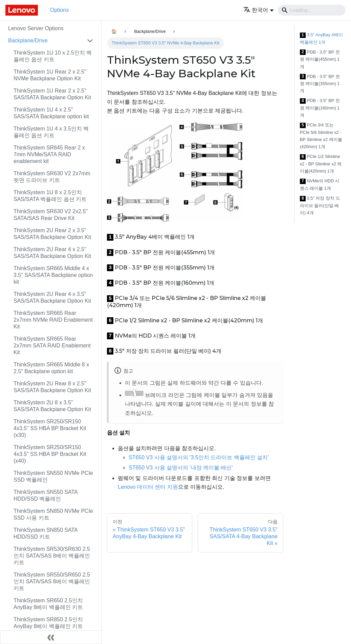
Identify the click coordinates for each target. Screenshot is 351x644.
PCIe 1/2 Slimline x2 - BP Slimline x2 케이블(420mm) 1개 (321, 164)
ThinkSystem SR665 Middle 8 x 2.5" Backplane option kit (51, 368)
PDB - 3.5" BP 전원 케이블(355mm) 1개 (320, 84)
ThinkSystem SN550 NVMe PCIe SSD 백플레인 (53, 476)
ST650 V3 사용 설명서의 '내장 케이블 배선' (181, 468)
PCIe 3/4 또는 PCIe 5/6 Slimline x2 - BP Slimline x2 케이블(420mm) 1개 (321, 136)
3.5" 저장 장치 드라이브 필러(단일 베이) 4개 (320, 205)
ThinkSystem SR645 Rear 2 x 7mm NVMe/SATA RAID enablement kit (49, 154)
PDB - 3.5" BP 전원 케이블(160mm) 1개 (320, 108)
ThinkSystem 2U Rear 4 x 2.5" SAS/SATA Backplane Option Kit (52, 253)
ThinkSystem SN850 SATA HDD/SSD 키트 (46, 533)
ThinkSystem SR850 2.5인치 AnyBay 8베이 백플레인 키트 (48, 623)
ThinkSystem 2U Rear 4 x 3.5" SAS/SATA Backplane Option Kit (52, 297)
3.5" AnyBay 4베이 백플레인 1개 (321, 38)
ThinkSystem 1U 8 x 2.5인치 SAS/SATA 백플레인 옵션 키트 (50, 196)
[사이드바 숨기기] (51, 637)
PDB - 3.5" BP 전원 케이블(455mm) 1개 (320, 59)
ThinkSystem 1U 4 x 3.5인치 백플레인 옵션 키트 (51, 132)
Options (59, 10)
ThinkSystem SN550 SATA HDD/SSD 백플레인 (46, 495)
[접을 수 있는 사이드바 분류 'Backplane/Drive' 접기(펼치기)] (90, 41)
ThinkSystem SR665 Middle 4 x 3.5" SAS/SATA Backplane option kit (53, 275)
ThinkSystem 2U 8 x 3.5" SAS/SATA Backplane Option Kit (52, 406)
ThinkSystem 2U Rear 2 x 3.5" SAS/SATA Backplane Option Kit (52, 234)
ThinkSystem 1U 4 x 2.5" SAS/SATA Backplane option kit (51, 113)
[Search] (312, 10)
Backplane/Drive (28, 41)
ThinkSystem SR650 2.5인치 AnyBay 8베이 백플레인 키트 (48, 604)
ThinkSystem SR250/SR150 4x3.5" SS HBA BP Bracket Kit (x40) (50, 454)
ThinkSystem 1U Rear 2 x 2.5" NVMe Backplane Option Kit (50, 75)
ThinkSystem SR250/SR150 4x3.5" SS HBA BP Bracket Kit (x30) (50, 428)
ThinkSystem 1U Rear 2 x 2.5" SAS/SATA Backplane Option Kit (52, 94)
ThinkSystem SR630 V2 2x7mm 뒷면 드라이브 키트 (52, 177)
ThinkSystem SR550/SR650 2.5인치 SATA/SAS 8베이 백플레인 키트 (52, 581)
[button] (259, 10)
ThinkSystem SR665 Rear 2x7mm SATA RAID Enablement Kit (52, 346)
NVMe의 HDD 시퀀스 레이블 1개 (320, 185)
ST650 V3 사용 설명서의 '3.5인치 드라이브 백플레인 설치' (199, 457)
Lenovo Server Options (36, 28)
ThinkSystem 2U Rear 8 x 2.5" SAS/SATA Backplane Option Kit (52, 387)
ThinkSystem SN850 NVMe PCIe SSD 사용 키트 (53, 514)
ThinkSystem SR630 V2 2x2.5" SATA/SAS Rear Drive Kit (51, 215)
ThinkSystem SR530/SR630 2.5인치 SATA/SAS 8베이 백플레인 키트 (52, 556)
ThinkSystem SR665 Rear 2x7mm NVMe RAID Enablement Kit (53, 320)
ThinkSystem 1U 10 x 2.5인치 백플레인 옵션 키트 (53, 56)
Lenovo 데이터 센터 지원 (148, 487)
